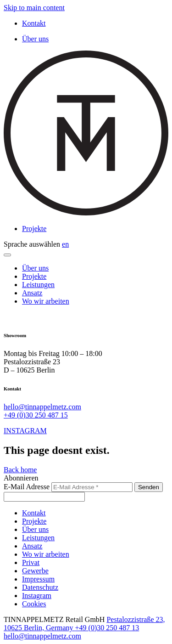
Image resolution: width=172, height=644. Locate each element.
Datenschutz (40, 587)
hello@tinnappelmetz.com (42, 407)
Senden (149, 487)
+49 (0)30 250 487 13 (107, 628)
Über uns (35, 39)
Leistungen (38, 285)
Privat (31, 562)
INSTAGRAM (25, 431)
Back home (20, 470)
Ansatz (32, 293)
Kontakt (34, 23)
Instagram (37, 596)
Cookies (34, 604)
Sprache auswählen (32, 244)
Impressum (38, 579)
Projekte (34, 229)
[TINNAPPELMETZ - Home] (86, 213)
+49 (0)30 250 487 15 (36, 415)
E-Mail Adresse (27, 487)
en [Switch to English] (65, 244)
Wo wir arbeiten (46, 301)
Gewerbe (35, 571)
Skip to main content (34, 8)
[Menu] (7, 255)
